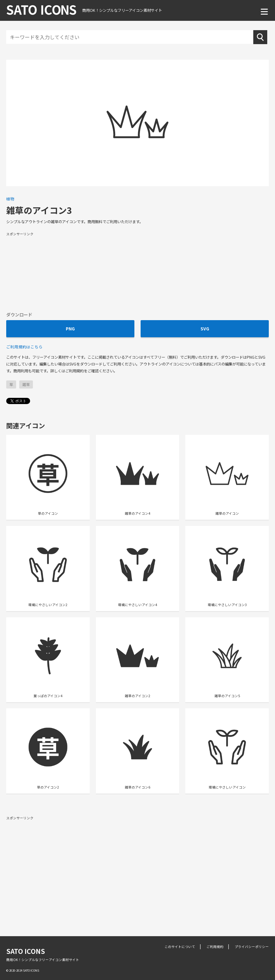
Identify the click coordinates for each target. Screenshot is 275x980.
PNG (70, 329)
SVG (205, 329)
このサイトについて (180, 947)
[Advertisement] (137, 271)
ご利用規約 (215, 947)
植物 (10, 199)
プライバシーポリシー (252, 947)
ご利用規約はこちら (24, 347)
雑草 (26, 384)
